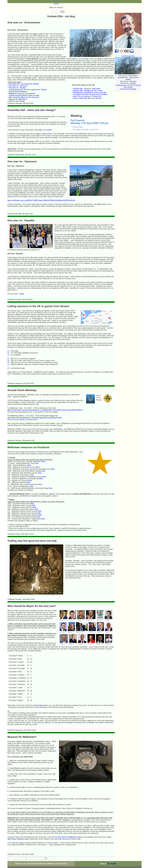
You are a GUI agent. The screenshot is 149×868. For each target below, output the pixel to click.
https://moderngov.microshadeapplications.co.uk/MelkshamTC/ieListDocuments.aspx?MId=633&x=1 (45, 400)
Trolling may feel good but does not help (24, 86)
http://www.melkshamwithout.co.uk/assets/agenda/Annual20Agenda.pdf (34, 408)
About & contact (44, 2)
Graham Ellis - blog (80, 79)
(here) (49, 120)
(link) (43, 452)
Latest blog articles (128, 46)
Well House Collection (16, 829)
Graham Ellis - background (83, 81)
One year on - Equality (17, 78)
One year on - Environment (128, 65)
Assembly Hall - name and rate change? (24, 74)
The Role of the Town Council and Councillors (90, 85)
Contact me (97, 87)
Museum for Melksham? (18, 89)
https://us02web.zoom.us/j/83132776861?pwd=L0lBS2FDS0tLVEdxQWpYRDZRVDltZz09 (41, 191)
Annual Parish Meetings (18, 82)
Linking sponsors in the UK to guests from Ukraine (28, 80)
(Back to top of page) (17, 91)
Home (20, 2)
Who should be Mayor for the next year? (24, 88)
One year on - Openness (18, 76)
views (100, 81)
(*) (8, 341)
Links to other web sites (82, 89)
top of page (112, 854)
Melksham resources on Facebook (22, 84)
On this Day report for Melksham (64, 827)
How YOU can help (80, 87)
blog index (96, 79)
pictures (99, 89)
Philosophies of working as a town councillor (90, 83)
